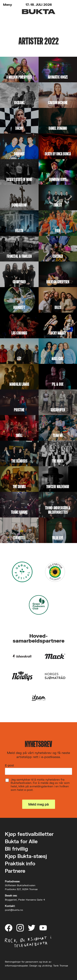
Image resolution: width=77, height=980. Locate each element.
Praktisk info (20, 863)
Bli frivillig (16, 849)
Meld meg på (38, 804)
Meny (7, 5)
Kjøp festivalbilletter (29, 834)
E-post (9, 765)
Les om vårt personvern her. (25, 797)
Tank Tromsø (61, 966)
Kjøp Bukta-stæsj (26, 856)
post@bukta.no (14, 910)
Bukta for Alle (21, 841)
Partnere (15, 871)
